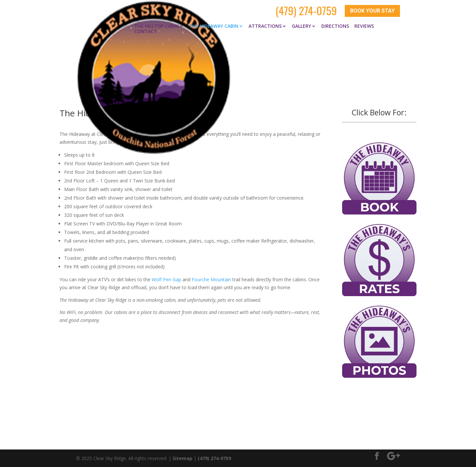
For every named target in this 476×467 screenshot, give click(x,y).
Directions (335, 26)
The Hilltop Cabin (157, 26)
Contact (146, 31)
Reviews (364, 26)
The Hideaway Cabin (214, 26)
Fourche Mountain (211, 279)
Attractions (265, 26)
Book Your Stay (372, 11)
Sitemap (182, 458)
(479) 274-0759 (306, 10)
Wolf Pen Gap (166, 279)
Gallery (301, 26)
